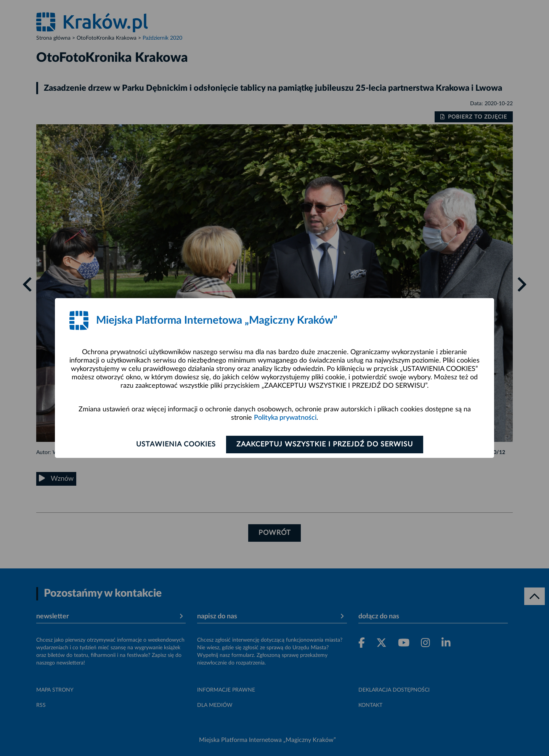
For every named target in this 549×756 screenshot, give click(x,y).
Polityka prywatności (285, 418)
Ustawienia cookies (176, 445)
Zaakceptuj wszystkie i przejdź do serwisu (325, 445)
